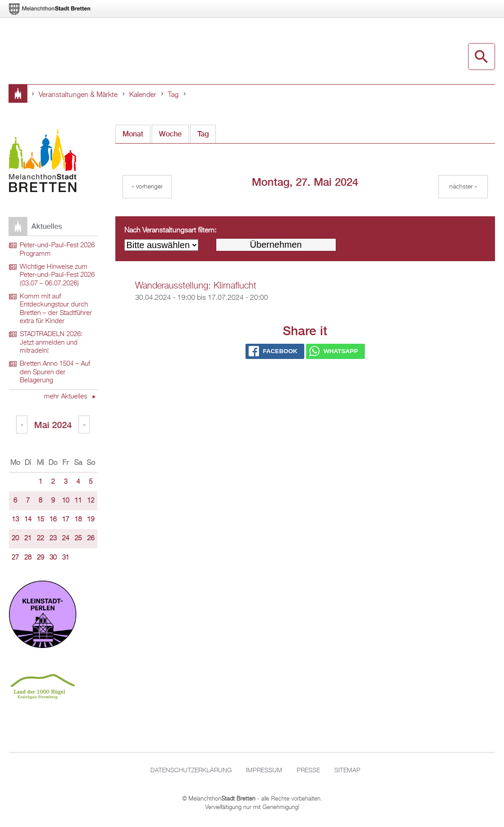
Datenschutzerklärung (191, 770)
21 (28, 538)
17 (66, 520)
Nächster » (463, 187)
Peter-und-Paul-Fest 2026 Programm (57, 250)
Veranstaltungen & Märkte (78, 95)
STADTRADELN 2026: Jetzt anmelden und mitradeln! (51, 343)
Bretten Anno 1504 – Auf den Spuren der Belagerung (55, 372)
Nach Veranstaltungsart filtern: (170, 231)
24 (66, 538)
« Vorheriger (147, 187)
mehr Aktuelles (66, 397)
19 (91, 520)
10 (66, 501)
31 (66, 558)
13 (15, 520)
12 (91, 501)
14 (28, 520)
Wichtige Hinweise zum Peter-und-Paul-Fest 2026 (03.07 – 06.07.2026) (57, 275)
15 (40, 520)
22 (40, 538)
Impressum (264, 770)
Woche (170, 134)
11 (78, 501)
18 (78, 520)
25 (78, 538)
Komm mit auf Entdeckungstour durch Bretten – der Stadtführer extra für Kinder (56, 309)
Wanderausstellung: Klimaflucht (196, 286)
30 (53, 558)
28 (28, 558)
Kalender (143, 95)
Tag (173, 95)
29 (40, 558)
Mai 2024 (53, 425)
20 (15, 538)
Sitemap (347, 770)
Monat (133, 134)
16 (53, 520)
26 (91, 538)
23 (53, 538)
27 (15, 558)
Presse (308, 770)
